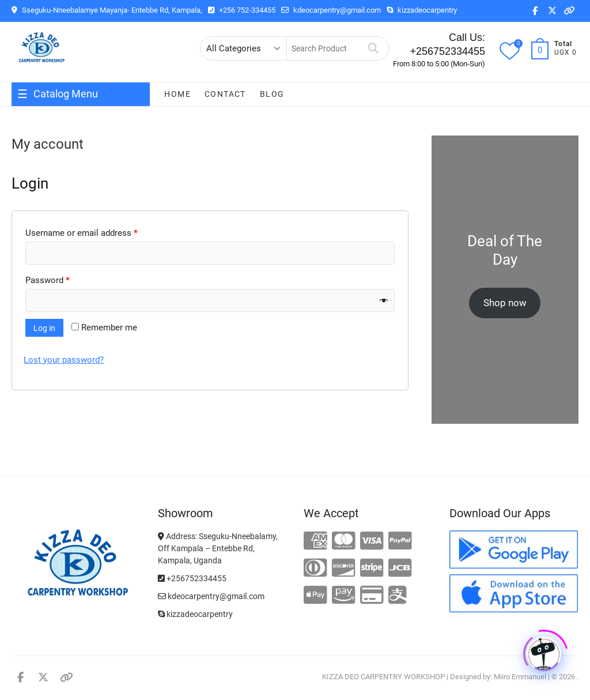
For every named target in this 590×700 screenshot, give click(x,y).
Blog (272, 94)
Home (177, 94)
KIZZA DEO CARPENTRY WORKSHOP (383, 677)
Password (48, 280)
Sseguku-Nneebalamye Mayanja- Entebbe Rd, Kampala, (107, 10)
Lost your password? (64, 360)
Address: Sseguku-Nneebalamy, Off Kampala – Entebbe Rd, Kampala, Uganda (218, 548)
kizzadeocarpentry (422, 10)
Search (374, 48)
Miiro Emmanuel (520, 677)
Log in (44, 328)
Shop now (505, 303)
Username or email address (82, 233)
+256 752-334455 (242, 10)
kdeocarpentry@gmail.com (331, 10)
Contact (225, 94)
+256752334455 (192, 578)
